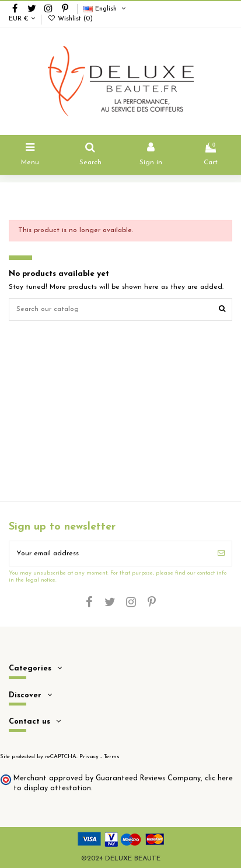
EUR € (22, 19)
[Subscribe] (221, 554)
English (105, 9)
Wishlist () (70, 19)
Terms (112, 757)
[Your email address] (110, 554)
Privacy (89, 757)
